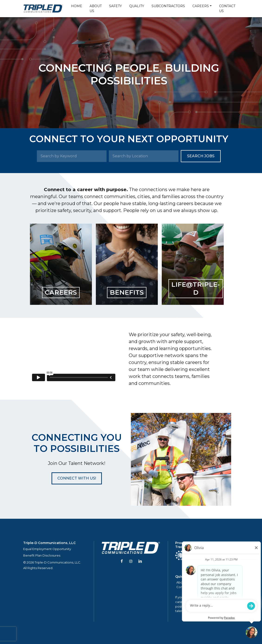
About (181, 582)
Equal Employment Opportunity (47, 549)
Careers (201, 6)
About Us (96, 8)
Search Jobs (201, 156)
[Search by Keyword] (72, 156)
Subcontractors (168, 6)
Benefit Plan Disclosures (42, 555)
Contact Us (227, 8)
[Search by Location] (144, 156)
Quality (137, 6)
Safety (115, 6)
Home (77, 6)
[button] (77, 478)
